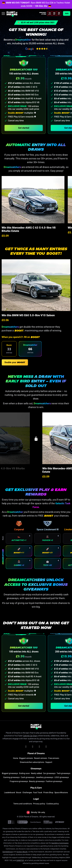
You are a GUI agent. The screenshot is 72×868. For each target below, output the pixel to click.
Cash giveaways (28, 777)
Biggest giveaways (10, 773)
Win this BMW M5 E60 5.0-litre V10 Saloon (28, 315)
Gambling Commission (60, 843)
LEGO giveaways (62, 777)
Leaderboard (10, 793)
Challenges (27, 793)
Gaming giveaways (11, 777)
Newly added (36, 773)
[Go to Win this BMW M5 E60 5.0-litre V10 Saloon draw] (36, 285)
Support (49, 762)
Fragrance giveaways (19, 781)
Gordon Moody (22, 852)
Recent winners (41, 758)
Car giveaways (49, 773)
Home (16, 758)
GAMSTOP (20, 860)
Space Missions (61, 793)
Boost (19, 793)
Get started (24, 128)
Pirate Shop (48, 793)
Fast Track (38, 793)
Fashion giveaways (54, 781)
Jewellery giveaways (45, 777)
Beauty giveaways (37, 781)
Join (67, 13)
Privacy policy (39, 804)
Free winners (54, 758)
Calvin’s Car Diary (30, 736)
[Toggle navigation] (3, 14)
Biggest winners (26, 758)
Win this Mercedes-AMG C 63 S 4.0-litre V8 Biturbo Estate (29, 229)
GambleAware (8, 852)
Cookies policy (53, 804)
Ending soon (24, 773)
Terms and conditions (23, 804)
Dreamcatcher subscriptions (32, 762)
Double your (15, 362)
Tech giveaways (63, 773)
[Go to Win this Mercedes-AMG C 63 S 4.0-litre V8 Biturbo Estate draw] (33, 200)
